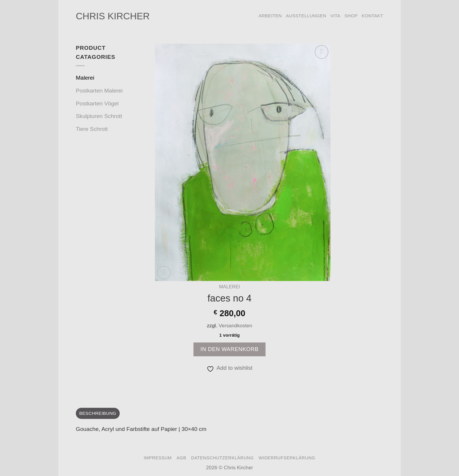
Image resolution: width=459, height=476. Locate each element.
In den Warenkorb (230, 349)
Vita (335, 16)
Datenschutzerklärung (222, 458)
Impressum (158, 458)
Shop (351, 16)
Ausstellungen (306, 16)
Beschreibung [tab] (98, 413)
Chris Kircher (113, 16)
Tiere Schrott (92, 129)
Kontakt (372, 16)
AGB (181, 458)
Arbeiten (270, 16)
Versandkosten (235, 326)
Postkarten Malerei (99, 91)
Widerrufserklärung (287, 458)
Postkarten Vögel (97, 103)
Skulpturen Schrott (99, 116)
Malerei (229, 287)
